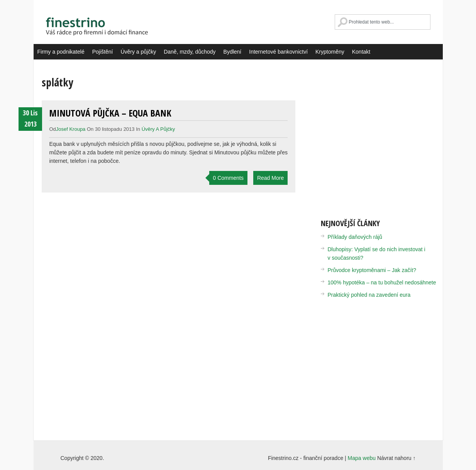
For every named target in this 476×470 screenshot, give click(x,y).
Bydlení (233, 52)
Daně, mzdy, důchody (190, 52)
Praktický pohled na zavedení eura (369, 295)
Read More (270, 178)
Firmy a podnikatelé (61, 52)
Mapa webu (362, 458)
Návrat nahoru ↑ (396, 458)
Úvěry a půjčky (138, 52)
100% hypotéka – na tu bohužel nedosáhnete (382, 282)
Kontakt (361, 52)
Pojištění (103, 52)
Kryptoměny (330, 52)
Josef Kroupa (71, 129)
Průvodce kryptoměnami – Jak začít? (372, 270)
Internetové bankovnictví (278, 52)
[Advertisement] (386, 139)
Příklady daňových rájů (355, 237)
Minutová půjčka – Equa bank (110, 113)
